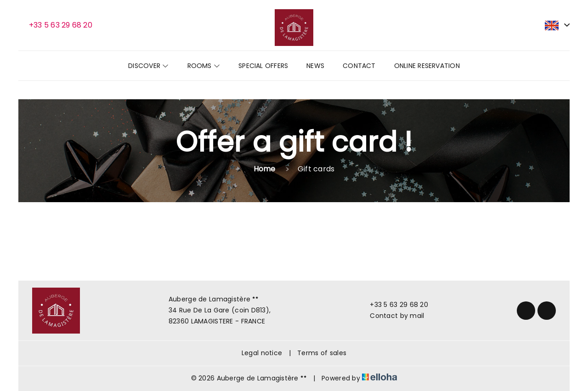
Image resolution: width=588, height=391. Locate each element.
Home (265, 169)
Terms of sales (322, 353)
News (315, 66)
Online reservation (427, 66)
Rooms (204, 66)
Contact (359, 66)
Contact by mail (392, 316)
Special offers (263, 66)
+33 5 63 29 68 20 (394, 305)
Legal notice (262, 353)
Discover (148, 66)
